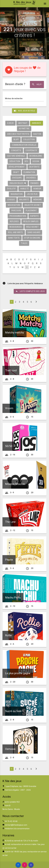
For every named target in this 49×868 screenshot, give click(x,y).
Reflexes (14, 221)
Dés (26, 161)
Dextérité (34, 167)
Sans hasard (34, 232)
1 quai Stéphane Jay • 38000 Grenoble (20, 786)
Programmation (18, 216)
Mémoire (38, 200)
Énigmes (35, 183)
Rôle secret (33, 227)
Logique (11, 200)
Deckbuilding (36, 156)
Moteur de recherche (14, 98)
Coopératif (31, 150)
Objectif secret (33, 205)
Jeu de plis (32, 194)
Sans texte (14, 238)
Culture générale (16, 156)
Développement (17, 167)
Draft (16, 172)
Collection (29, 139)
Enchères (31, 178)
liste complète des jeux (30, 291)
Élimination (29, 172)
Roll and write (15, 232)
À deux (10, 123)
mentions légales (12, 790)
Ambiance (37, 123)
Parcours (16, 210)
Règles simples (31, 221)
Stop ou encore (32, 238)
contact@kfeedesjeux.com (16, 825)
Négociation (14, 205)
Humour (37, 189)
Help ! (37, 84)
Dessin (36, 161)
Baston (37, 134)
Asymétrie (24, 129)
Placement (31, 210)
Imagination (17, 194)
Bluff (16, 139)
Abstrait (23, 123)
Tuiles (24, 243)
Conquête (16, 150)
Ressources (16, 227)
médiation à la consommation (17, 829)
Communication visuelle (24, 145)
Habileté (25, 189)
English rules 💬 (18, 183)
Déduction (15, 161)
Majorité (24, 200)
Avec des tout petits (18, 134)
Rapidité (34, 216)
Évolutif (11, 189)
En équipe (17, 178)
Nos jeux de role (24, 111)
